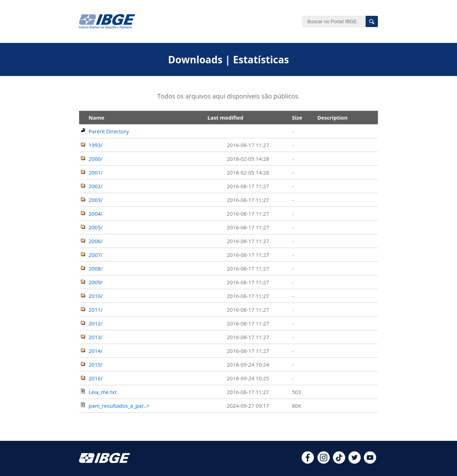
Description (332, 118)
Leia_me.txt (103, 392)
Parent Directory (109, 131)
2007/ (96, 255)
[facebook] (308, 462)
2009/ (96, 282)
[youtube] (370, 462)
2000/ (96, 159)
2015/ (96, 364)
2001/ (96, 172)
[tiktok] (339, 462)
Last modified (225, 118)
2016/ (96, 378)
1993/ (96, 145)
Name (96, 118)
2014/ (96, 351)
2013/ (96, 337)
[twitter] (355, 462)
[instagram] (324, 462)
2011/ (96, 310)
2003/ (96, 200)
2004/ (96, 214)
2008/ (96, 268)
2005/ (96, 227)
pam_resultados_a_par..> (119, 406)
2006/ (96, 241)
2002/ (96, 186)
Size (297, 118)
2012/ (96, 323)
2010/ (96, 296)
